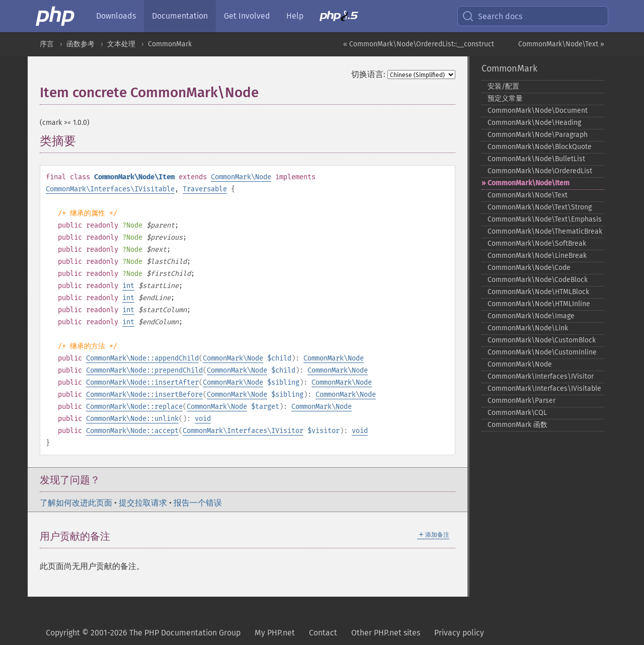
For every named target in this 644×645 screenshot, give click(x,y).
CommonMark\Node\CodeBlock (538, 280)
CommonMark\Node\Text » (561, 44)
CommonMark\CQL (517, 413)
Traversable (205, 189)
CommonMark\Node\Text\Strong (540, 207)
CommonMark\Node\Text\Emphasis (545, 219)
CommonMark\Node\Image (531, 316)
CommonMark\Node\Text (528, 195)
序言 (47, 44)
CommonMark (170, 44)
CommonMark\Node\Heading (534, 123)
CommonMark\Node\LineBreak (537, 256)
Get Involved (247, 16)
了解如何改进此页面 (76, 503)
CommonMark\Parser (521, 401)
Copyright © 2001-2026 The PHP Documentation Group (143, 633)
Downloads (116, 16)
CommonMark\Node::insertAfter (142, 382)
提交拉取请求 (143, 503)
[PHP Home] (56, 16)
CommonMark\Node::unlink (132, 419)
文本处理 (121, 44)
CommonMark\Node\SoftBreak (537, 243)
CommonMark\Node (241, 177)
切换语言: (368, 74)
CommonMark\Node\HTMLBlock (538, 292)
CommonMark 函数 (517, 425)
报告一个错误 (198, 503)
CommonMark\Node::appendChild (142, 358)
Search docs (492, 16)
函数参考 (80, 44)
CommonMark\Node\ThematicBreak (545, 231)
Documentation (180, 16)
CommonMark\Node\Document (538, 111)
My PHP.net (275, 633)
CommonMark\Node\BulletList (536, 159)
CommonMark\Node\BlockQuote (540, 147)
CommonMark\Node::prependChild (144, 370)
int (128, 286)
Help (295, 16)
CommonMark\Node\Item (529, 183)
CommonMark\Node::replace (134, 407)
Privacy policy (459, 633)
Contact (323, 633)
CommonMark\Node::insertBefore (144, 395)
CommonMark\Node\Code (529, 268)
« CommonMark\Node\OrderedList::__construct (419, 44)
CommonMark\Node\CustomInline (542, 352)
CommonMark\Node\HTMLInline (539, 304)
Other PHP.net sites (386, 633)
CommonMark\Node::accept (132, 431)
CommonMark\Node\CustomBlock (542, 340)
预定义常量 (505, 98)
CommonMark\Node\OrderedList (540, 171)
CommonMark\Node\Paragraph (538, 135)
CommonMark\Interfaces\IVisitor (243, 431)
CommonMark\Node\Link (528, 328)
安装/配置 (503, 86)
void (203, 419)
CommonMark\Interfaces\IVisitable (110, 189)
